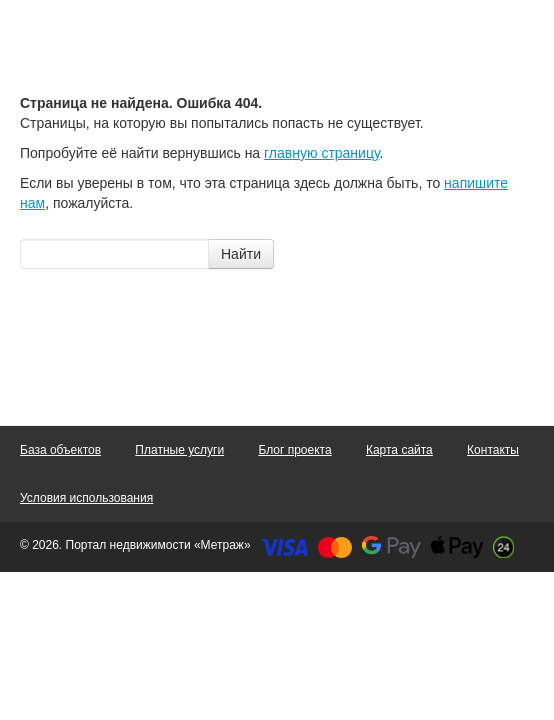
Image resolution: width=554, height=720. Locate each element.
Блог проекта (294, 450)
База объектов (60, 450)
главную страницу (321, 153)
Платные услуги (179, 450)
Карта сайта (399, 450)
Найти (241, 254)
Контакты (493, 450)
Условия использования (86, 498)
